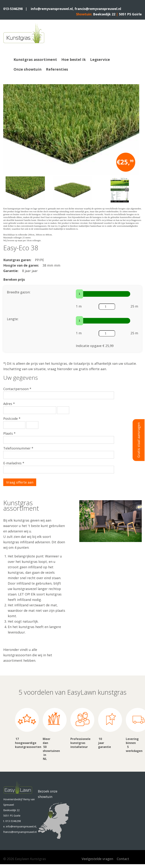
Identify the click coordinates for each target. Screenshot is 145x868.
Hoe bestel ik (74, 59)
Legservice (100, 59)
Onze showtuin (28, 69)
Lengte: (13, 319)
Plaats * (9, 433)
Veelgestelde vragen (97, 859)
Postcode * (12, 419)
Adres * (9, 404)
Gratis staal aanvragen (139, 440)
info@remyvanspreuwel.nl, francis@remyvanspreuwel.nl (76, 9)
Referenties (57, 69)
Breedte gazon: (19, 292)
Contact (123, 859)
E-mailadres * (14, 463)
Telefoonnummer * (18, 448)
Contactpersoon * (17, 389)
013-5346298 (13, 9)
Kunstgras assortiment (35, 59)
